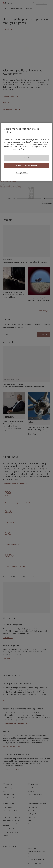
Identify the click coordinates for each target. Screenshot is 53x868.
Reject (26, 158)
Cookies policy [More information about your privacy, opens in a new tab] (18, 149)
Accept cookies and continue (26, 165)
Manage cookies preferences (22, 174)
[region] (26, 152)
